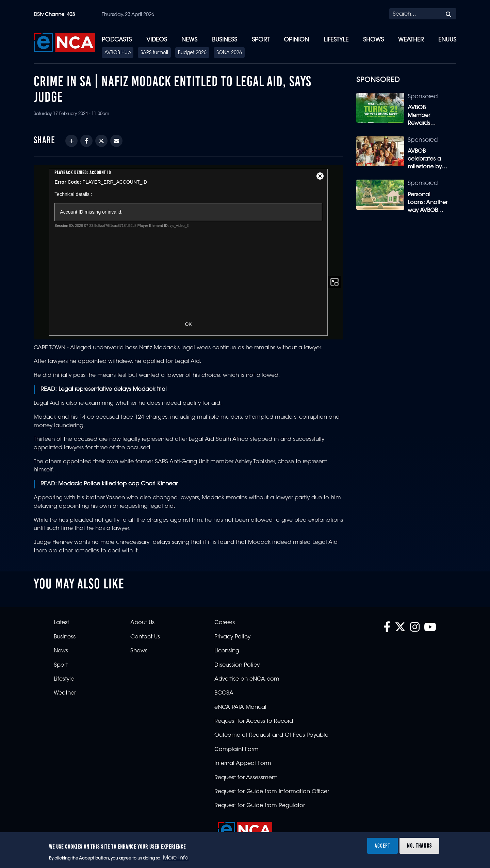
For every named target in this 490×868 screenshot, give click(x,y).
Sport (261, 40)
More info (176, 858)
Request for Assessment (246, 778)
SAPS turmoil (154, 53)
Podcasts (117, 40)
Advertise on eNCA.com (247, 679)
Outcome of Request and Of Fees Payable (271, 735)
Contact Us (145, 637)
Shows (373, 40)
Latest (61, 623)
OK (188, 324)
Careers (225, 623)
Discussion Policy (237, 665)
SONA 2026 (229, 53)
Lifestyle (336, 40)
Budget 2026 (192, 53)
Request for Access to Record (254, 721)
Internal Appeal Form (243, 764)
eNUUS (447, 40)
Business (225, 40)
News (189, 40)
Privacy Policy (232, 637)
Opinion (296, 40)
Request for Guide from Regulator (260, 806)
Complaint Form (236, 750)
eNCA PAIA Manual (240, 707)
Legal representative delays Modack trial (113, 389)
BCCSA (224, 693)
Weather (411, 40)
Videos (157, 40)
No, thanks (419, 846)
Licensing (227, 651)
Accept (382, 846)
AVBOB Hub (118, 53)
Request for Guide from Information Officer (272, 792)
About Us (142, 623)
